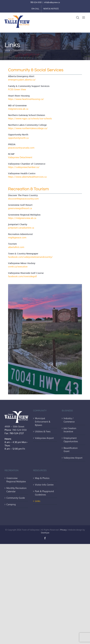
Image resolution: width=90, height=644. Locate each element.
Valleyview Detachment (20, 157)
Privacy (63, 530)
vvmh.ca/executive (18, 266)
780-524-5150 (36, 2)
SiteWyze (45, 533)
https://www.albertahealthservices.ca (27, 177)
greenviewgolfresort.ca (20, 208)
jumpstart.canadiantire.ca (21, 228)
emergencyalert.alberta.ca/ (22, 80)
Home (7, 50)
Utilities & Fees (43, 431)
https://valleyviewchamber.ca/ (24, 167)
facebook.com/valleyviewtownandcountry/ (30, 257)
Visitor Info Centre (44, 485)
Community (18, 50)
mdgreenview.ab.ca (18, 109)
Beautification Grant (71, 450)
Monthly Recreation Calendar (16, 490)
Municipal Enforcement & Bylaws (43, 422)
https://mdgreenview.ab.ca (22, 218)
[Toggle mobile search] (78, 18)
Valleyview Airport (44, 438)
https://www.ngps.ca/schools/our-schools (30, 118)
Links (38, 501)
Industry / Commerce (69, 420)
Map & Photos (42, 478)
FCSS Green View (17, 89)
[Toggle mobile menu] (84, 18)
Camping (11, 504)
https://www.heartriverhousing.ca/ (26, 99)
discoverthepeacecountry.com (23, 199)
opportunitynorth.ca (18, 138)
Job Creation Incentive (70, 430)
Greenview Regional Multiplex (16, 480)
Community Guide (16, 498)
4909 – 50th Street (14, 426)
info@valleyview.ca (52, 2)
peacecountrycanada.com (21, 148)
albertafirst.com (16, 247)
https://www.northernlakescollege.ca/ (28, 128)
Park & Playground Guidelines (44, 493)
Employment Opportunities (71, 440)
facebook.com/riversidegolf (22, 276)
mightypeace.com (17, 237)
